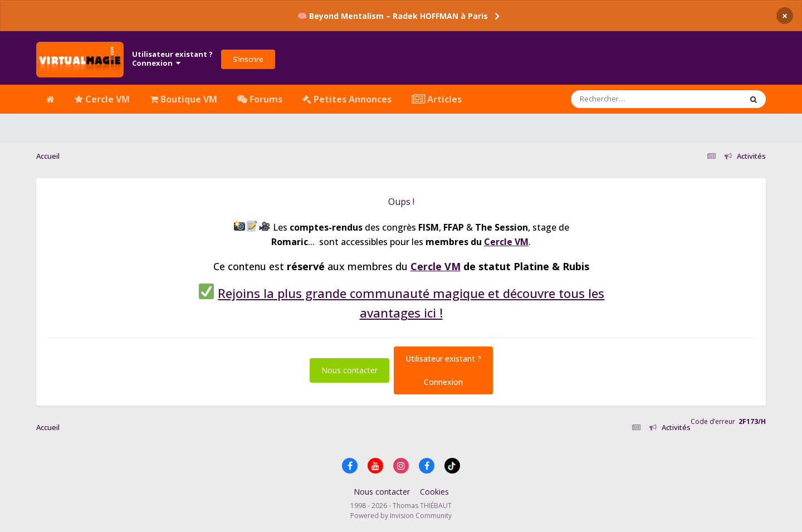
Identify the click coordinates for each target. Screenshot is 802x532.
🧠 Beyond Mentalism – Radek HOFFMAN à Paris (393, 16)
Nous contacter (349, 370)
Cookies (434, 492)
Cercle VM (102, 99)
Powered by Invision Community (401, 516)
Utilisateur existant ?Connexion (172, 58)
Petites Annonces (347, 99)
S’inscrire (248, 59)
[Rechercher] (624, 99)
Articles (437, 99)
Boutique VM (184, 99)
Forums (260, 99)
